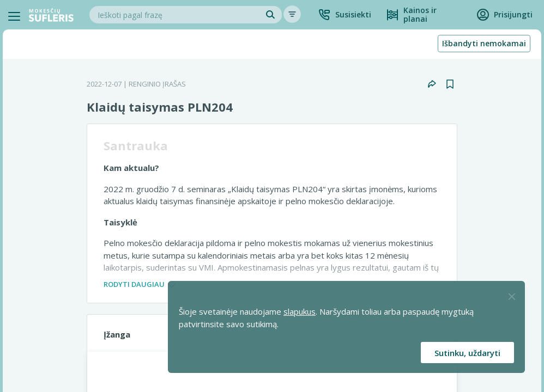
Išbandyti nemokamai (484, 43)
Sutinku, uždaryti (467, 353)
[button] (344, 15)
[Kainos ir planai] (424, 15)
